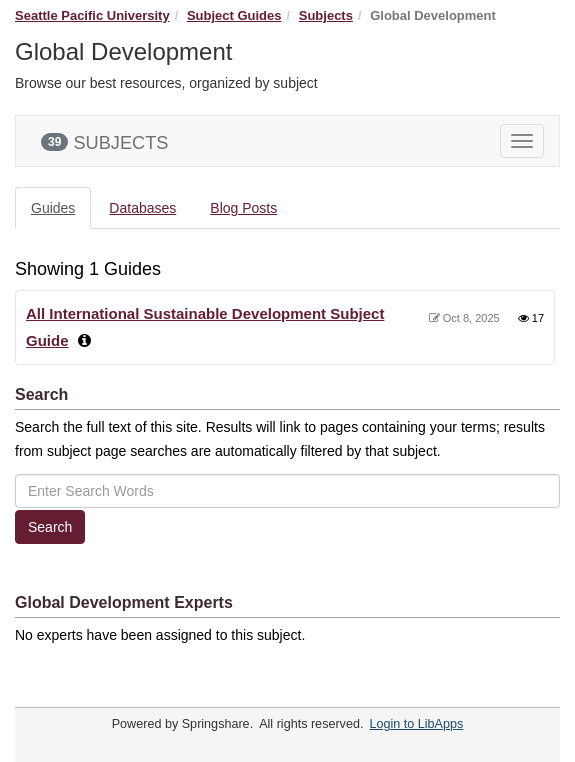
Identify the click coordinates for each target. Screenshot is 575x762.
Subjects (326, 15)
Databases (142, 208)
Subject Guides (234, 15)
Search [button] (50, 527)
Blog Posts (243, 208)
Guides (53, 208)
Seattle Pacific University (92, 15)
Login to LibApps (416, 724)
